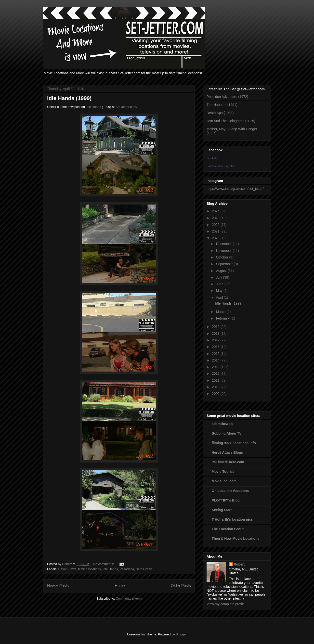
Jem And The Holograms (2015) (231, 121)
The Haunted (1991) (222, 105)
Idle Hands (93, 107)
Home (120, 586)
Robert (239, 564)
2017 (216, 340)
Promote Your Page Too (221, 166)
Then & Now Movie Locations (235, 539)
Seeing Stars (222, 510)
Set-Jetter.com (126, 107)
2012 (216, 374)
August (222, 271)
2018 (216, 334)
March (221, 312)
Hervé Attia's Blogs (227, 452)
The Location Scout (228, 529)
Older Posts (181, 586)
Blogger (181, 634)
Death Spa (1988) (220, 113)
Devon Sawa (67, 569)
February (223, 318)
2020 (216, 238)
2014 (216, 360)
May (220, 291)
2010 (216, 387)
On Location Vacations (230, 491)
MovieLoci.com (224, 481)
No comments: (104, 564)
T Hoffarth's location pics (232, 519)
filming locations (90, 569)
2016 (216, 347)
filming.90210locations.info (234, 443)
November (224, 251)
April (220, 297)
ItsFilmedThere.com (228, 462)
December (224, 244)
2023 (216, 218)
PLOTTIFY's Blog (226, 500)
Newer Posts (58, 586)
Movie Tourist (223, 472)
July (219, 277)
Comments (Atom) (129, 599)
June (220, 284)
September (225, 264)
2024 (216, 211)
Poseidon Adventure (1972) (227, 97)
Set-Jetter (212, 158)
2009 (216, 394)
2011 (216, 380)
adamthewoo (222, 424)
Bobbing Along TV (227, 433)
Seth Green (144, 569)
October (222, 257)
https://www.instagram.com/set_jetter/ (235, 189)
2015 (216, 354)
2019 (216, 327)
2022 (216, 225)
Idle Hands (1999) (69, 98)
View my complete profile (226, 604)
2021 (216, 231)
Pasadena (127, 569)
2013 (216, 367)
